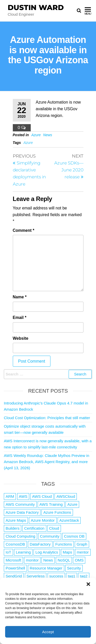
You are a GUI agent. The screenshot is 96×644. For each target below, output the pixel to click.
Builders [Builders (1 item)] (13, 528)
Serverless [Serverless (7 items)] (36, 576)
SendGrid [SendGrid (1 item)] (14, 576)
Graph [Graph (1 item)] (82, 544)
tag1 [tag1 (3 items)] (72, 576)
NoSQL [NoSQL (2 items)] (64, 560)
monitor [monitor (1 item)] (32, 560)
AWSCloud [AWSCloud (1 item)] (66, 496)
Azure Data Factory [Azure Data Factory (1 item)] (22, 512)
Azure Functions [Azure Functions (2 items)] (57, 512)
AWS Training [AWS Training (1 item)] (51, 504)
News (48, 135)
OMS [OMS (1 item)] (79, 560)
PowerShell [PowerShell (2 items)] (15, 568)
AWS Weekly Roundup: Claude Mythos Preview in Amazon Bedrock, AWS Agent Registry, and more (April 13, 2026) (46, 462)
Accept (48, 632)
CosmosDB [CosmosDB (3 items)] (15, 544)
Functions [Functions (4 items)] (64, 544)
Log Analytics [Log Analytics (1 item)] (47, 552)
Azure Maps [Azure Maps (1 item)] (16, 520)
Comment (24, 230)
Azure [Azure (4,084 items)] (72, 504)
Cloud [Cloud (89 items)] (54, 528)
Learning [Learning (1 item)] (23, 552)
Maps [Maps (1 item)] (67, 552)
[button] (88, 584)
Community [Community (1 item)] (50, 536)
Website (21, 338)
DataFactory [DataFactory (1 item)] (40, 544)
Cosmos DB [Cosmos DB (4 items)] (74, 536)
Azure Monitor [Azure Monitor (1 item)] (43, 520)
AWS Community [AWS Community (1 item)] (20, 504)
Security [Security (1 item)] (74, 568)
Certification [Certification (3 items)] (34, 528)
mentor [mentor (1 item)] (83, 552)
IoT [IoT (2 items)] (8, 552)
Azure (36, 135)
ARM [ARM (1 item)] (10, 496)
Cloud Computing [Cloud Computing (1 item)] (20, 536)
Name (20, 297)
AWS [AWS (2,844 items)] (23, 496)
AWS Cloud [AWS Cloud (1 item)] (42, 496)
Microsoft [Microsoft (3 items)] (13, 560)
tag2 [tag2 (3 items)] (84, 576)
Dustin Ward (36, 7)
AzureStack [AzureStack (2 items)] (69, 520)
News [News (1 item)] (48, 560)
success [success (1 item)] (56, 576)
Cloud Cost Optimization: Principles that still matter (47, 418)
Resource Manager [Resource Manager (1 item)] (46, 568)
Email (20, 318)
